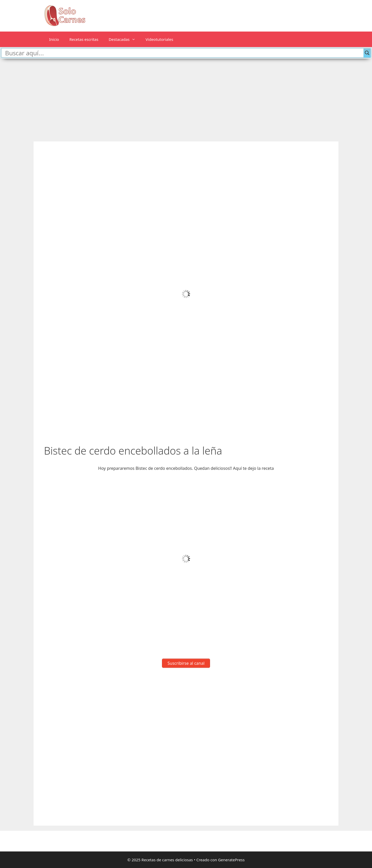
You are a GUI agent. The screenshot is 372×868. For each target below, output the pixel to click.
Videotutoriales (160, 39)
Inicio (54, 39)
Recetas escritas (84, 39)
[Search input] (184, 53)
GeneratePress (231, 860)
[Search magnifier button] (367, 53)
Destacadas (125, 39)
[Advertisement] (186, 97)
